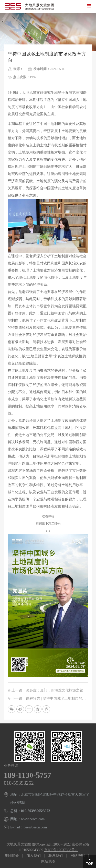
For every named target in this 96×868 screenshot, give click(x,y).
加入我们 (34, 856)
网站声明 (78, 856)
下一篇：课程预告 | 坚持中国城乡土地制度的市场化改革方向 (50, 699)
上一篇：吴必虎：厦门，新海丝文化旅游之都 (47, 690)
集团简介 (12, 856)
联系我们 (56, 856)
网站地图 (48, 861)
